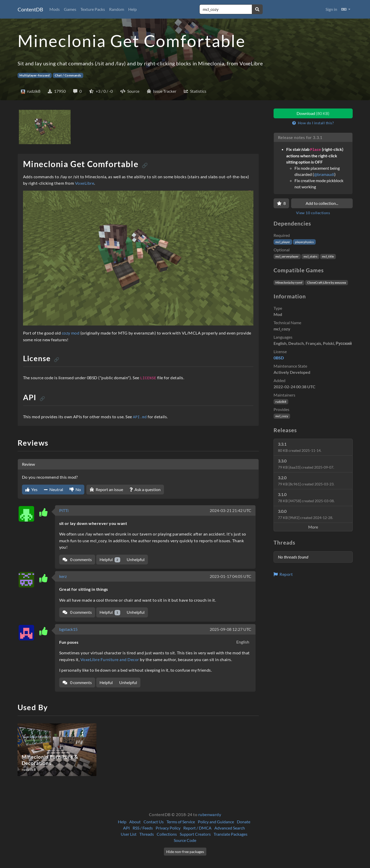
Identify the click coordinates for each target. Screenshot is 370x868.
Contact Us (154, 822)
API (126, 828)
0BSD (279, 358)
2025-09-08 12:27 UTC (231, 629)
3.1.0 (306, 497)
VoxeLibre (85, 183)
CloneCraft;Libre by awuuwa (327, 282)
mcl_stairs (310, 256)
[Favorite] (281, 203)
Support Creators (195, 834)
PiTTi (64, 510)
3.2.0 (306, 481)
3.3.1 (300, 447)
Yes (31, 489)
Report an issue (106, 489)
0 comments (77, 559)
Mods (55, 9)
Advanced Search (230, 828)
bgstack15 (68, 629)
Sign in (331, 9)
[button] (346, 9)
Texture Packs (93, 9)
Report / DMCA (197, 828)
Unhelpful (136, 559)
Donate (244, 822)
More (313, 527)
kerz (63, 576)
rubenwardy (210, 814)
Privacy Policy (168, 828)
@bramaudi (324, 174)
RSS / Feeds (143, 828)
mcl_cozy (282, 416)
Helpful (110, 560)
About (135, 822)
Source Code (185, 840)
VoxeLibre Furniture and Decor (110, 659)
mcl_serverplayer (287, 256)
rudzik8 (281, 402)
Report (283, 574)
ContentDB (30, 9)
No (75, 489)
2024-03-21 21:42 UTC (231, 510)
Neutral (54, 489)
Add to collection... (322, 203)
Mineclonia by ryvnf (289, 282)
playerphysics (304, 242)
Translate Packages (231, 834)
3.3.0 (306, 464)
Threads (147, 834)
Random (117, 9)
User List (129, 834)
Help (133, 9)
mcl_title (328, 256)
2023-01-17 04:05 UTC (231, 576)
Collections (167, 834)
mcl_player (283, 242)
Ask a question (145, 489)
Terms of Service (181, 822)
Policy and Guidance (216, 822)
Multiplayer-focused (35, 75)
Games (70, 9)
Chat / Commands (68, 75)
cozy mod (71, 333)
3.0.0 (305, 514)
